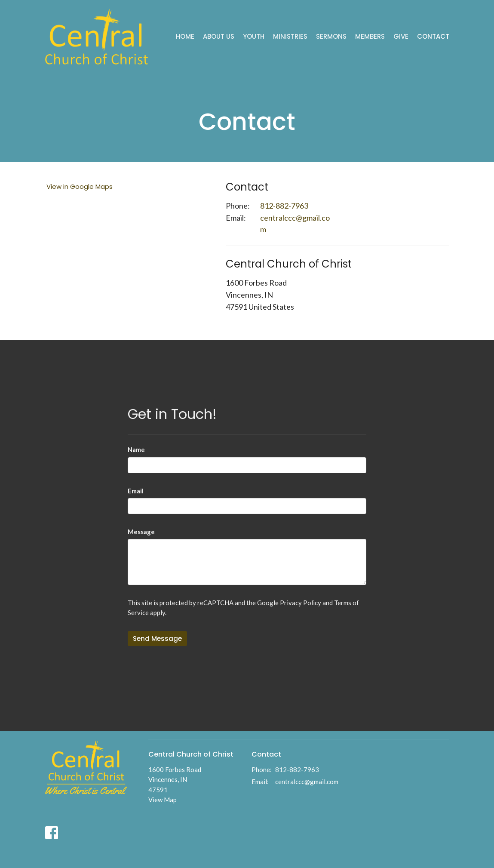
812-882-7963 (284, 206)
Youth (254, 36)
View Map (163, 800)
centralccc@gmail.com (295, 224)
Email (136, 491)
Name (136, 449)
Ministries (290, 36)
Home (185, 36)
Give (401, 36)
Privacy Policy (301, 603)
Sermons (331, 36)
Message (141, 532)
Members (370, 36)
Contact (433, 36)
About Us (219, 36)
